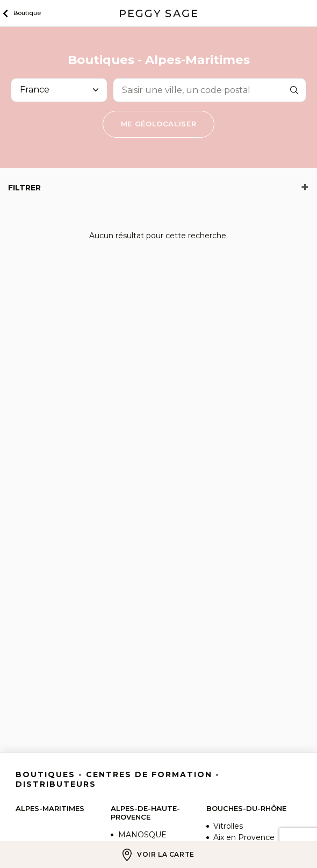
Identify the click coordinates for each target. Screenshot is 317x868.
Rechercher (294, 90)
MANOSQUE (142, 835)
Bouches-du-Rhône (246, 808)
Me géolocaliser (159, 124)
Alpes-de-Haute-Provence (145, 813)
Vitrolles (228, 826)
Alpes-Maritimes (50, 808)
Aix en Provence (244, 837)
